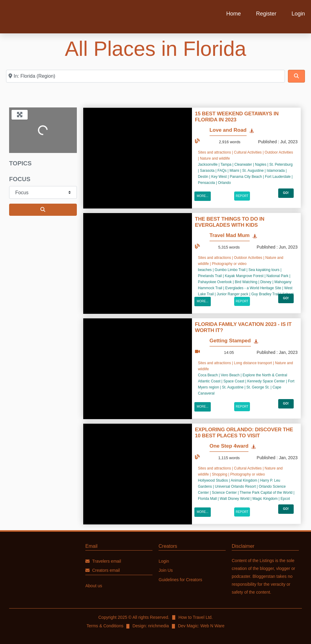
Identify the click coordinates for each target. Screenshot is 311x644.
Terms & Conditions (105, 626)
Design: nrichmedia (151, 626)
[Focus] (43, 192)
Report (242, 196)
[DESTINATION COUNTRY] (145, 76)
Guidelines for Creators (180, 580)
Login (298, 14)
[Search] (296, 76)
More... (203, 196)
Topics (20, 163)
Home (234, 14)
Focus (20, 179)
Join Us (166, 571)
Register (266, 14)
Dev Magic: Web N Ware (201, 626)
